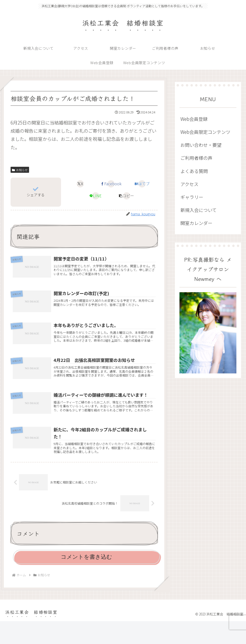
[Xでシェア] (80, 184)
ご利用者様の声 (196, 158)
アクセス (189, 184)
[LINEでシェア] (96, 196)
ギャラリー (192, 197)
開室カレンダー (196, 223)
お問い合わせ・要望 (201, 145)
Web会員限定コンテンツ (205, 132)
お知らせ (20, 170)
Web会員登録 (194, 119)
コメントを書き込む (86, 580)
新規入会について (199, 210)
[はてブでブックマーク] (142, 184)
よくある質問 (194, 171)
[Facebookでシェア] (111, 184)
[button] (127, 196)
